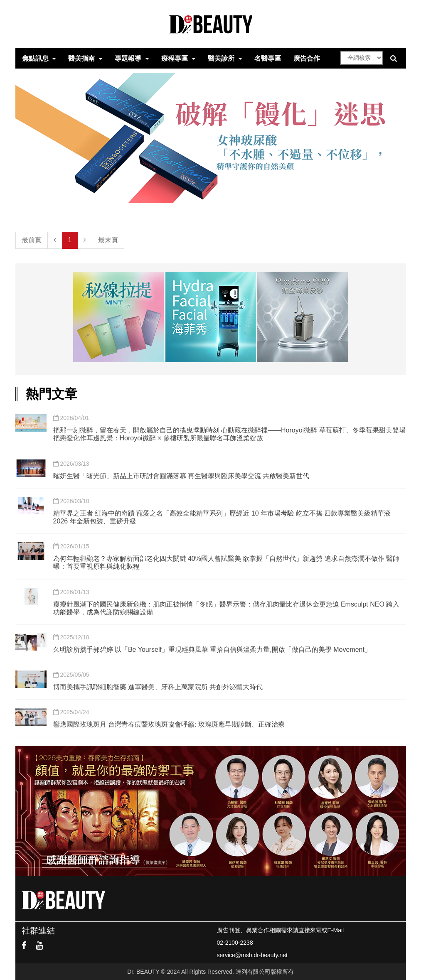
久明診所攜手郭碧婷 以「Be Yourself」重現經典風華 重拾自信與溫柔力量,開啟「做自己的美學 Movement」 (212, 650)
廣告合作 (307, 58)
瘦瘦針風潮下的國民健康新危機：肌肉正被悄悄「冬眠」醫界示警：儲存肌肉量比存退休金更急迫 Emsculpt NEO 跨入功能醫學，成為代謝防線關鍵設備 (227, 608)
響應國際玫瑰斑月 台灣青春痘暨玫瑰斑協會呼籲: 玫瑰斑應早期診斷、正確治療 (169, 724)
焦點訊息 (35, 58)
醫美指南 (81, 58)
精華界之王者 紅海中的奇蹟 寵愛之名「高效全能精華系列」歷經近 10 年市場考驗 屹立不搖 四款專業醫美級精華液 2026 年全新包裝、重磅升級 (222, 517)
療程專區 (175, 58)
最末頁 (108, 240)
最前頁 (32, 240)
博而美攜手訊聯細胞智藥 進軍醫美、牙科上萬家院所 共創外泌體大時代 (158, 687)
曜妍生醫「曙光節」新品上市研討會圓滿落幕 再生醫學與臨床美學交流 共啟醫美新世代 (181, 476)
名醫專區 (268, 58)
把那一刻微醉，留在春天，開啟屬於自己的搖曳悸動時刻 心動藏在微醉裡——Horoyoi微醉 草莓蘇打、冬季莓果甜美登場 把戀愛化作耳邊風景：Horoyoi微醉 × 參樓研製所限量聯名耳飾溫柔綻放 (229, 434)
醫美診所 (221, 58)
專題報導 (128, 58)
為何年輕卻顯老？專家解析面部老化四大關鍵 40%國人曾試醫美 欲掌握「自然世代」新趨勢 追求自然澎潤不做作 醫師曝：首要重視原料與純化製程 (227, 562)
